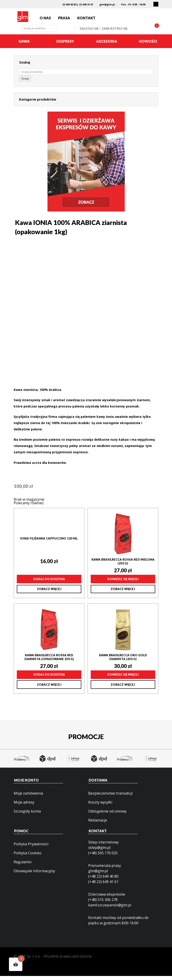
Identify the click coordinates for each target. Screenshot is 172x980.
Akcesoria (107, 45)
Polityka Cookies (28, 857)
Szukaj (25, 83)
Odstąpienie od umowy (107, 815)
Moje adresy (24, 806)
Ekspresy (65, 45)
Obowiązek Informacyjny (34, 875)
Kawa (24, 45)
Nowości (148, 45)
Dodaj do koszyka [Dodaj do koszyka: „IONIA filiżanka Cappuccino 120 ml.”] (49, 583)
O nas (45, 20)
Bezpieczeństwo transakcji (110, 797)
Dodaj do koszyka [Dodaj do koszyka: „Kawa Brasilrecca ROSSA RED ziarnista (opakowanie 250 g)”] (49, 679)
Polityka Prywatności (31, 848)
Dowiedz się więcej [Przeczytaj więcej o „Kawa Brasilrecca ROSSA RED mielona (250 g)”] (123, 583)
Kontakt (86, 20)
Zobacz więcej (49, 593)
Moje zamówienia (28, 797)
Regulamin (23, 866)
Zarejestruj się (115, 33)
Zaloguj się (89, 33)
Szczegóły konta (27, 815)
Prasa (64, 20)
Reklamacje (98, 824)
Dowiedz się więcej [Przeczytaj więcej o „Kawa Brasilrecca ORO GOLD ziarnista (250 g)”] (123, 679)
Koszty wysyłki (100, 806)
